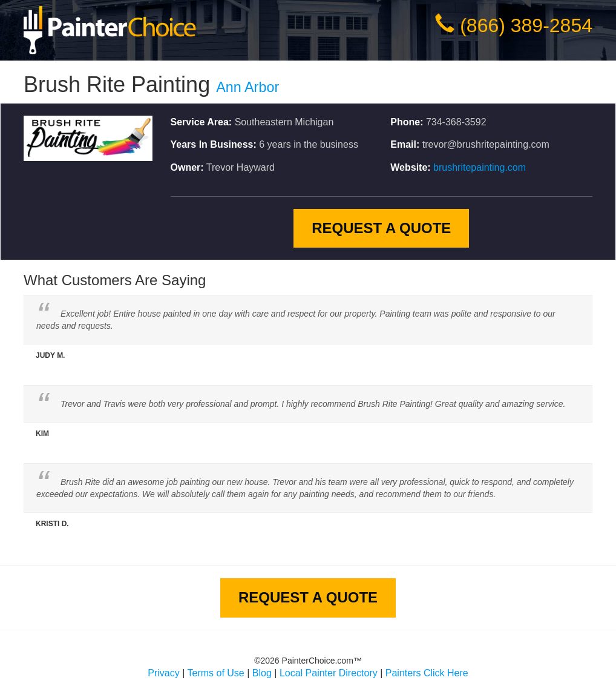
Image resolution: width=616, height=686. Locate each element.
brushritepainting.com (480, 167)
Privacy (163, 673)
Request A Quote (381, 228)
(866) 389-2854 (526, 25)
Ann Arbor (247, 87)
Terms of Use (216, 673)
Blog (262, 673)
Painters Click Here (427, 673)
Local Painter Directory (329, 673)
